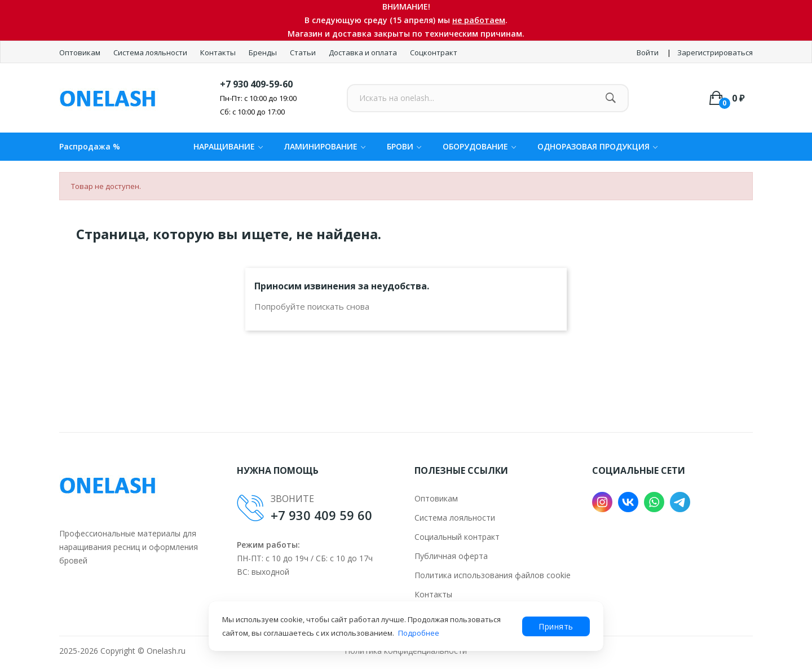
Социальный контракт (457, 537)
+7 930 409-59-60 (256, 84)
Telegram (680, 502)
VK (628, 502)
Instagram (602, 502)
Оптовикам (81, 52)
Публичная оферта (451, 556)
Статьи (304, 52)
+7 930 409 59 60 (321, 515)
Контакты (219, 52)
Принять (556, 626)
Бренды (264, 52)
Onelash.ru (166, 651)
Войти (648, 52)
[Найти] (610, 98)
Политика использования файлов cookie (493, 575)
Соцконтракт (434, 52)
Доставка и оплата (364, 52)
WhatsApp (654, 502)
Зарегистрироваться (715, 52)
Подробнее (419, 633)
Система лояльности (151, 52)
